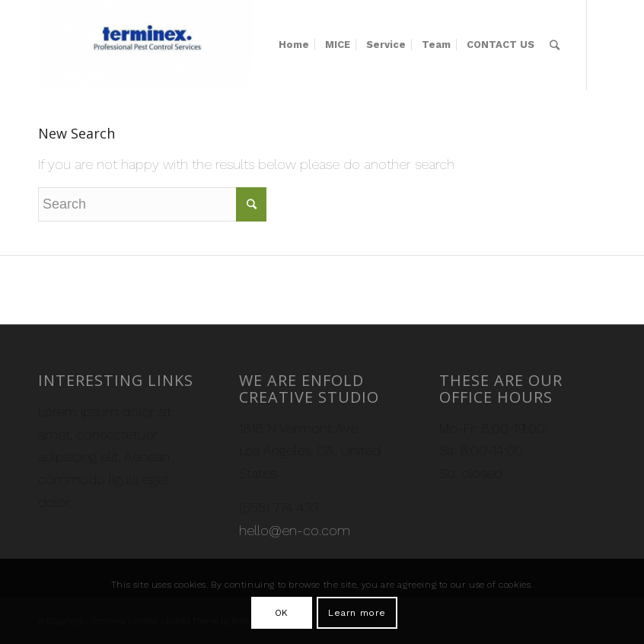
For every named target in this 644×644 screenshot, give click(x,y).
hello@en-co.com (295, 530)
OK (282, 613)
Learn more (357, 613)
